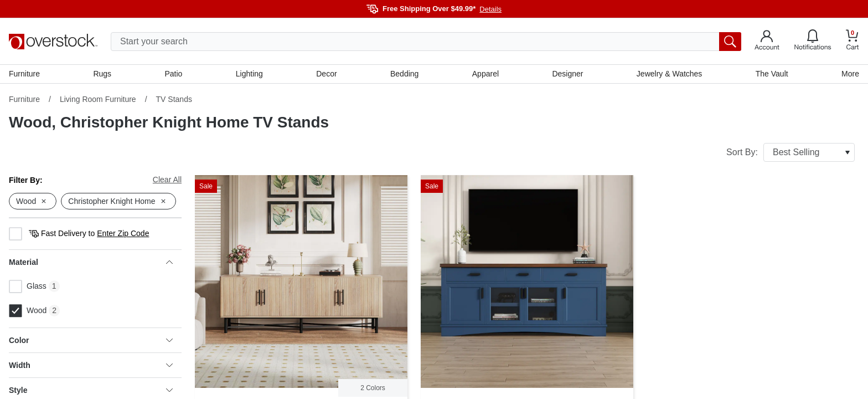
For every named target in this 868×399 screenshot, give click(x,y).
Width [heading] (91, 365)
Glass (28, 287)
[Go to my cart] (852, 41)
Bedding (404, 74)
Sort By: (790, 152)
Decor (326, 74)
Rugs (102, 74)
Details (490, 9)
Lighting (249, 74)
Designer (567, 74)
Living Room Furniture (98, 99)
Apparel (485, 74)
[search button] (730, 42)
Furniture (24, 74)
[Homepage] (53, 42)
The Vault (772, 74)
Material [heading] (91, 262)
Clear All (167, 180)
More (850, 74)
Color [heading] (91, 340)
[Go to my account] (767, 42)
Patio (174, 74)
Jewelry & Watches (670, 74)
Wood (28, 311)
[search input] (426, 42)
